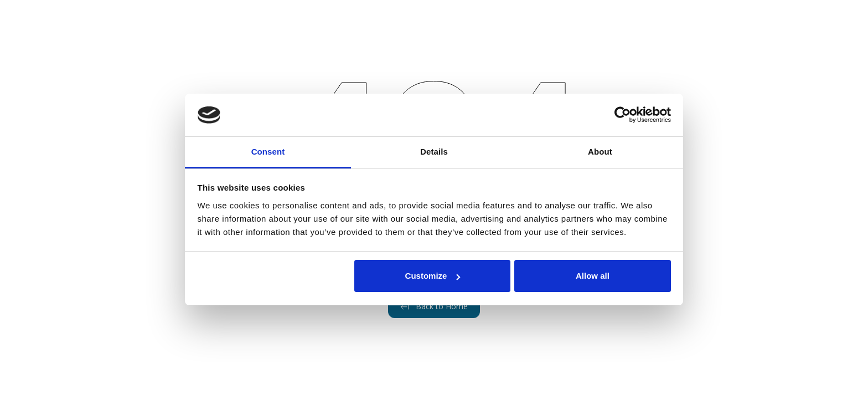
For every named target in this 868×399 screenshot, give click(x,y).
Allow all (593, 276)
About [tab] (600, 152)
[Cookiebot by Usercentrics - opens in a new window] (622, 115)
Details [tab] (434, 152)
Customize (433, 276)
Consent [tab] (268, 152)
